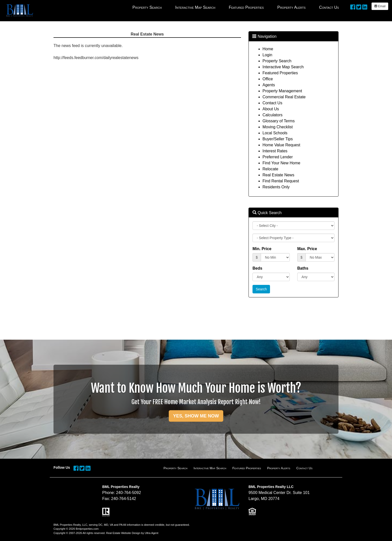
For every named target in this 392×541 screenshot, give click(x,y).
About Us (271, 109)
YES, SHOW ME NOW (196, 416)
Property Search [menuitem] (147, 7)
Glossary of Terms (279, 121)
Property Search (277, 61)
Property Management (282, 91)
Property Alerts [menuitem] (291, 7)
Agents (269, 85)
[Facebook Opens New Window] (353, 7)
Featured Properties (280, 73)
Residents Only (276, 187)
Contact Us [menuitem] (329, 7)
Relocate (270, 169)
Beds (257, 268)
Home (268, 49)
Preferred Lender (278, 157)
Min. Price (262, 249)
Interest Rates (275, 151)
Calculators (272, 115)
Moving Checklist (278, 127)
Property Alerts (278, 468)
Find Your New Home (281, 163)
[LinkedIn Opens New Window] (365, 7)
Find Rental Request (281, 181)
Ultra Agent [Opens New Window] (151, 533)
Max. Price (307, 249)
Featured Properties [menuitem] (246, 7)
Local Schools (275, 133)
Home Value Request (281, 145)
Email (380, 6)
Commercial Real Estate (284, 97)
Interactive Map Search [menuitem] (195, 7)
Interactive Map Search (283, 67)
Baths (303, 268)
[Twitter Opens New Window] (359, 7)
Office (268, 79)
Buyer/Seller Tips (278, 139)
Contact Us (272, 103)
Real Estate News (278, 175)
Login (267, 55)
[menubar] (236, 7)
